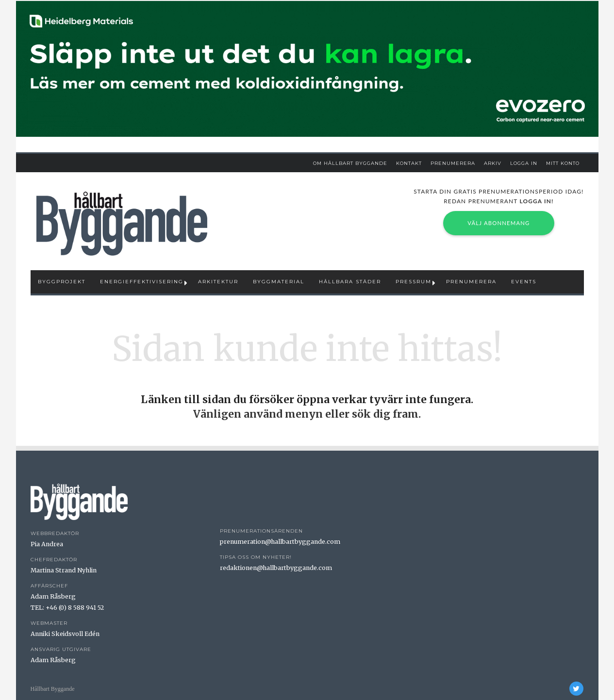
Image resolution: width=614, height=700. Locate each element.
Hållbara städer (350, 282)
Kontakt (409, 163)
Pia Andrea (47, 544)
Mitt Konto (563, 163)
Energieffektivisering (142, 282)
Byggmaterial (279, 282)
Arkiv (493, 163)
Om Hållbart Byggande (350, 163)
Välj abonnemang (498, 223)
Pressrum (414, 282)
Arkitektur (218, 282)
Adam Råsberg (53, 596)
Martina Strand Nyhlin (64, 570)
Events (524, 282)
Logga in (524, 163)
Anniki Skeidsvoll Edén (65, 634)
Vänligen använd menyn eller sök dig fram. (307, 414)
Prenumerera (453, 163)
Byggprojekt (62, 282)
